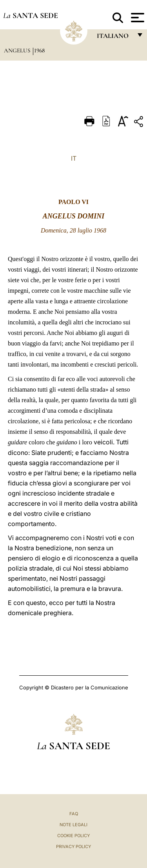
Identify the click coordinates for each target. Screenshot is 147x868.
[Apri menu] (137, 18)
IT (74, 158)
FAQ (74, 814)
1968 (39, 50)
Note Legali (73, 825)
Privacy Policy (73, 847)
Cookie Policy (73, 836)
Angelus (18, 50)
